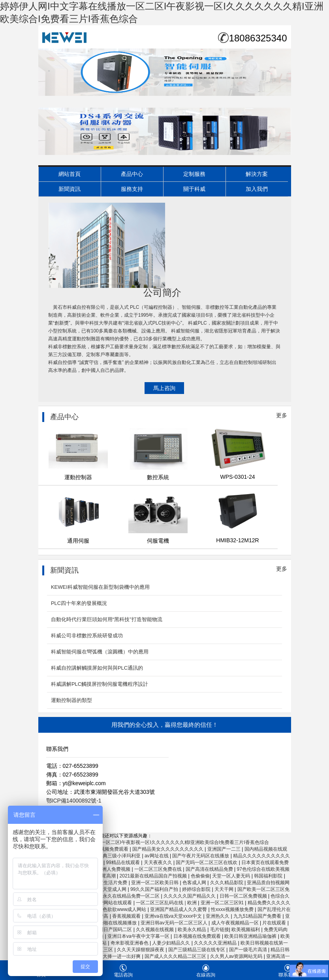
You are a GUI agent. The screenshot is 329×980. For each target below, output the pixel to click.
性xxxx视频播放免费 (233, 909)
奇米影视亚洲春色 (130, 943)
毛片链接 (220, 930)
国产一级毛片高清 (249, 950)
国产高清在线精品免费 (210, 869)
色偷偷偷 (200, 876)
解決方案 (257, 174)
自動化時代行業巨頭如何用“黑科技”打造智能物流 (107, 619)
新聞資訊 (70, 189)
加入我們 (257, 189)
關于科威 (194, 189)
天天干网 (225, 889)
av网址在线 (157, 856)
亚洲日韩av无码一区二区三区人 (175, 923)
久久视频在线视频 (155, 930)
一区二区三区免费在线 (159, 869)
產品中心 (132, 174)
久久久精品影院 (227, 883)
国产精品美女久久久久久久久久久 (168, 849)
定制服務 (194, 174)
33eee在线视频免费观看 (104, 849)
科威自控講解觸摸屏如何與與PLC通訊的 (97, 668)
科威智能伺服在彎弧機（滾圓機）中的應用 (100, 652)
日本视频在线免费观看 (198, 936)
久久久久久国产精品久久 (190, 896)
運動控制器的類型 (71, 700)
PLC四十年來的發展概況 (79, 603)
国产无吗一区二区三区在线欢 (207, 862)
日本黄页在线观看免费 (265, 862)
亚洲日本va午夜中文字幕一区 (139, 936)
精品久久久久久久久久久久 (261, 856)
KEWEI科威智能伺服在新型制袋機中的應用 (100, 587)
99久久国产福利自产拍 (155, 889)
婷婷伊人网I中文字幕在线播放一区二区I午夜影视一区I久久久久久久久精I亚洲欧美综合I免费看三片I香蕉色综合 (154, 842)
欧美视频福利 (246, 930)
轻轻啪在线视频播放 (116, 923)
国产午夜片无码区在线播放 (201, 856)
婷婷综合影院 (197, 889)
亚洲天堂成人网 (110, 889)
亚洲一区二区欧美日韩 (155, 883)
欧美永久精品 (193, 930)
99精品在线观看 (124, 862)
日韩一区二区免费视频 (244, 896)
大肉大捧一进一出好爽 (117, 956)
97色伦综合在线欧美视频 (263, 869)
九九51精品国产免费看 (258, 916)
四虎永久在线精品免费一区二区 (127, 896)
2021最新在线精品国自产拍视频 (154, 876)
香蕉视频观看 (127, 916)
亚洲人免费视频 (114, 869)
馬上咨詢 (164, 388)
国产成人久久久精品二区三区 (176, 956)
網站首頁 (70, 174)
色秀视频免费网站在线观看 (104, 903)
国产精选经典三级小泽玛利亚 (110, 856)
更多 (282, 415)
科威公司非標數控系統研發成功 (87, 636)
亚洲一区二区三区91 (223, 903)
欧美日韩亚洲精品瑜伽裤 (251, 936)
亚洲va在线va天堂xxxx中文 (174, 916)
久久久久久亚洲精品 (216, 943)
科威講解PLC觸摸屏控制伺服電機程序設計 (100, 684)
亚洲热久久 (218, 916)
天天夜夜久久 (159, 862)
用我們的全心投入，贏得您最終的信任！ (165, 725)
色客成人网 (195, 883)
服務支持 (132, 189)
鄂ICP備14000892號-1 (74, 801)
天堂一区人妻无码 (232, 876)
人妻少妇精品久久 (172, 943)
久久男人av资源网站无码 (237, 956)
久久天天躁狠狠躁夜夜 (141, 950)
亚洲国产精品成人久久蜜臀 (179, 909)
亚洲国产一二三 (225, 849)
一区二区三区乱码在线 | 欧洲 (167, 903)
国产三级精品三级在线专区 (197, 950)
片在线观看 (275, 923)
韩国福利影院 (269, 876)
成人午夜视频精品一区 (236, 923)
